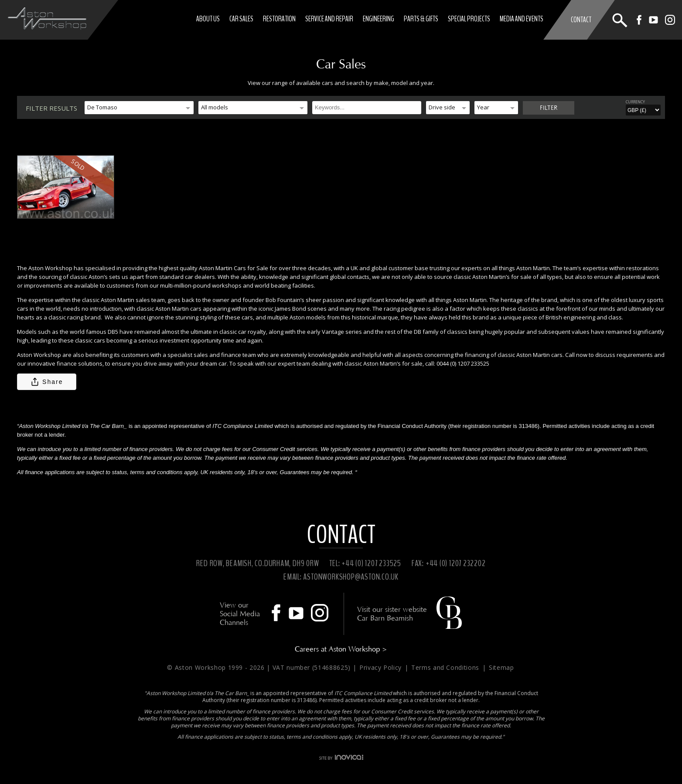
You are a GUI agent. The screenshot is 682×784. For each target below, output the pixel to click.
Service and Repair (330, 19)
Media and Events (522, 19)
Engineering (379, 19)
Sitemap (501, 667)
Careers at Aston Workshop (341, 649)
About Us (208, 19)
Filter (549, 108)
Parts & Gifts (421, 19)
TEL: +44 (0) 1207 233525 (365, 563)
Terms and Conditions (446, 667)
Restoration (280, 19)
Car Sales (242, 19)
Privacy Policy (382, 667)
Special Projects (469, 19)
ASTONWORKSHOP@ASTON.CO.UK (351, 577)
